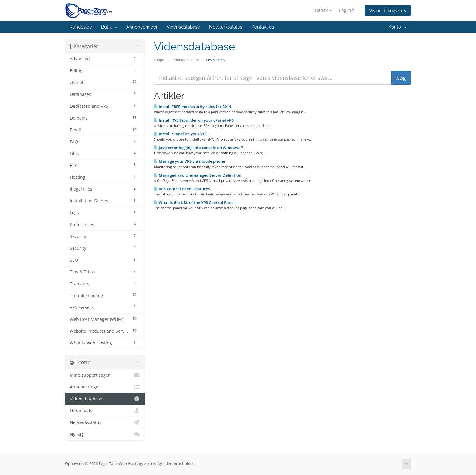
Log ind (347, 10)
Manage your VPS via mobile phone (189, 161)
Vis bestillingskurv (388, 10)
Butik (109, 27)
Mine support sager (105, 375)
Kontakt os (263, 27)
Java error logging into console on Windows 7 (199, 148)
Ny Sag (105, 434)
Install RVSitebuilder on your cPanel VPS (194, 120)
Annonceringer (142, 27)
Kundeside (81, 27)
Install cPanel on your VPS (181, 134)
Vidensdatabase (183, 27)
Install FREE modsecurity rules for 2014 (192, 107)
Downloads (105, 411)
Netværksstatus (226, 27)
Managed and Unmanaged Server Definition (198, 175)
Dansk (323, 10)
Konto (397, 27)
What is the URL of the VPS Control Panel (194, 202)
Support (160, 60)
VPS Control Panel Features (182, 189)
